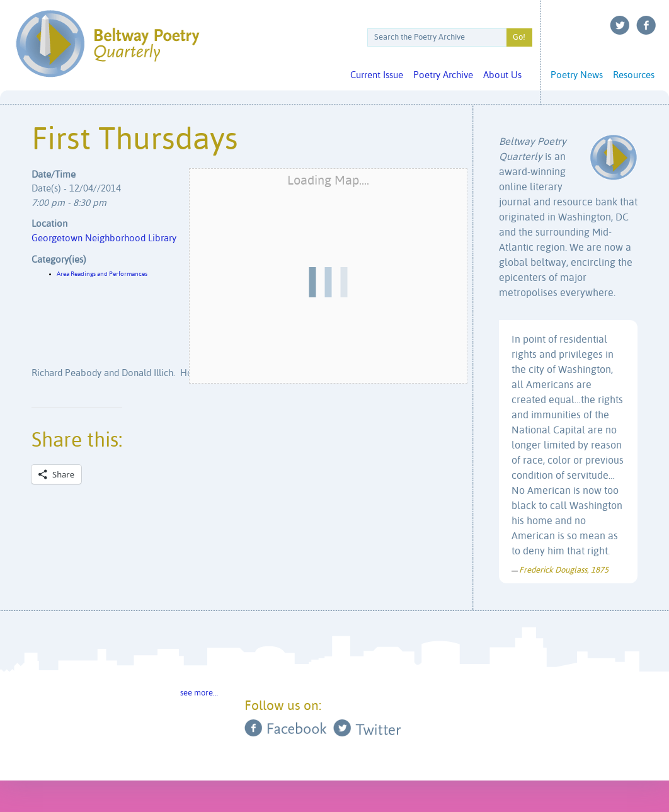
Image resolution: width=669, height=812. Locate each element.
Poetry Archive (443, 75)
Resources (634, 75)
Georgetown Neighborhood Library (104, 238)
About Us (502, 75)
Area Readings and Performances (102, 274)
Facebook (646, 25)
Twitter (620, 25)
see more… (199, 693)
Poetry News (577, 75)
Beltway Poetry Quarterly (107, 44)
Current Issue (377, 75)
